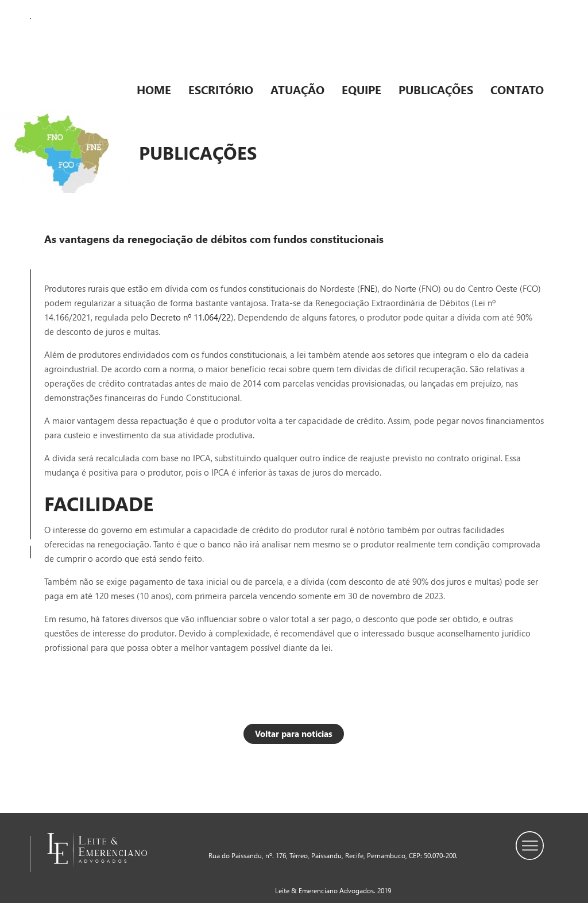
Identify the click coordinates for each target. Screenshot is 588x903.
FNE (367, 288)
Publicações (436, 89)
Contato (517, 89)
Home (154, 89)
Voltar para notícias (294, 734)
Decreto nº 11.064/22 (191, 317)
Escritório (221, 89)
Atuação (297, 89)
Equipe (361, 89)
